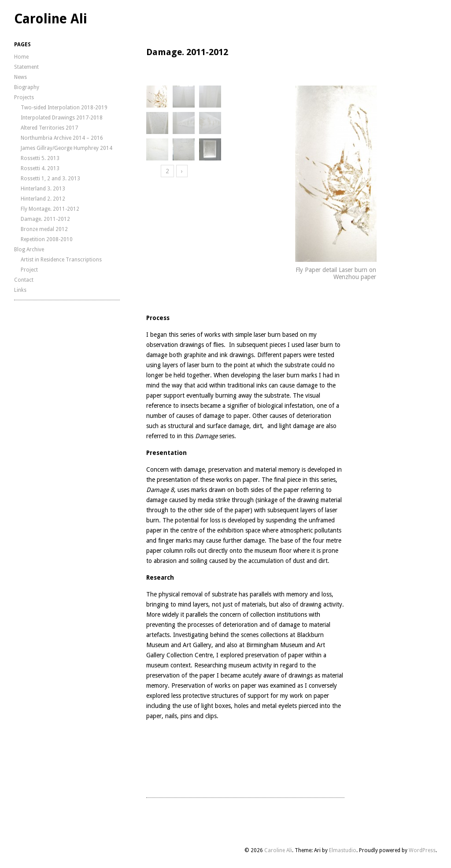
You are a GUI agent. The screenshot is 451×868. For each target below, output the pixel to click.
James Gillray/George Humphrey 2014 (67, 148)
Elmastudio (343, 850)
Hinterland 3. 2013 (43, 189)
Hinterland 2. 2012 (43, 199)
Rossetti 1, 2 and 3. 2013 (50, 179)
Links (20, 290)
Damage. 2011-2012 (45, 219)
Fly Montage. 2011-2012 (50, 209)
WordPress (422, 850)
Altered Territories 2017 (49, 128)
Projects (24, 97)
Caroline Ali (51, 19)
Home (21, 57)
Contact (24, 280)
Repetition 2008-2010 (47, 239)
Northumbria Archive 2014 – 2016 (62, 138)
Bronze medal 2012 (44, 229)
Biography (27, 87)
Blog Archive (29, 250)
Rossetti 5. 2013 (40, 158)
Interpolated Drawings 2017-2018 (62, 118)
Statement (26, 67)
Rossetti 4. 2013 (40, 168)
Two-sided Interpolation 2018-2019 (64, 108)
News (20, 77)
